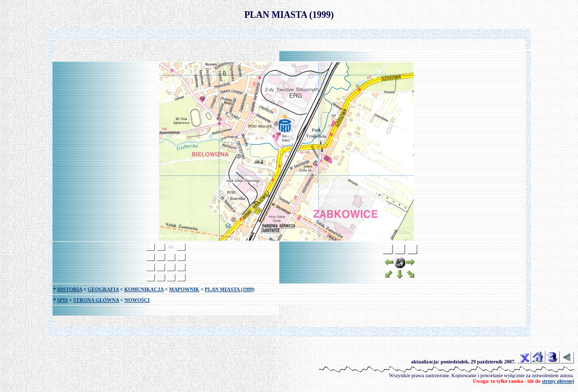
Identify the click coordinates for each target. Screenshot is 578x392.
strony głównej (558, 381)
